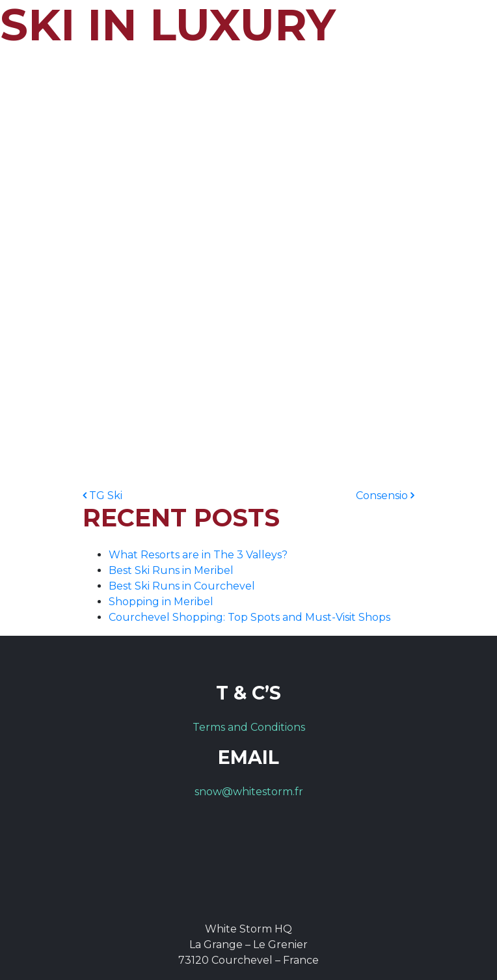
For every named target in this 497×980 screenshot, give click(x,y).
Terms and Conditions (249, 727)
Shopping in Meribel (161, 602)
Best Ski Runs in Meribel (171, 570)
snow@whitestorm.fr (249, 792)
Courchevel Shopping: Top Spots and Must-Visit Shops (249, 617)
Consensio (385, 496)
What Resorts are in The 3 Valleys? (198, 555)
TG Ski (102, 496)
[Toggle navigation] (466, 30)
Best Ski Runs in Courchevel (182, 586)
